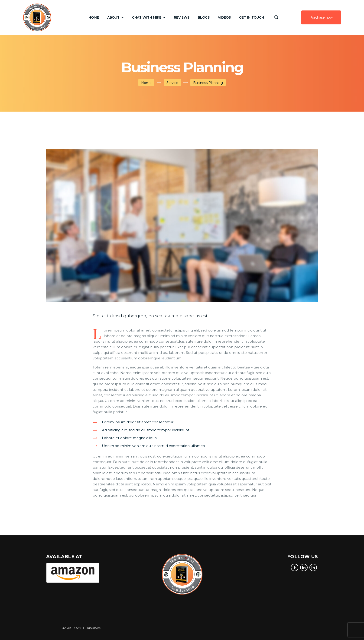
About (113, 17)
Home (94, 17)
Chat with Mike (147, 17)
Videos (224, 17)
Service (172, 83)
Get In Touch (252, 17)
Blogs (204, 17)
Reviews (182, 17)
